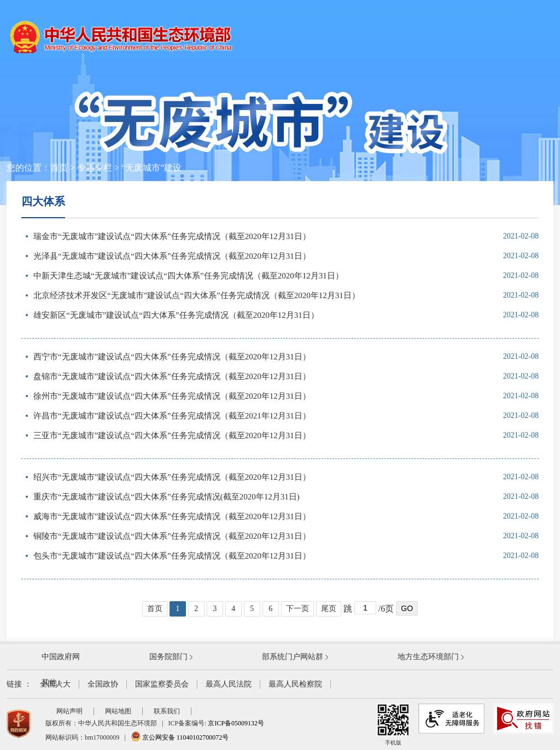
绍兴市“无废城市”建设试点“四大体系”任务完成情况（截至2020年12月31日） (172, 477)
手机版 (393, 725)
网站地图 (118, 711)
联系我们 (167, 711)
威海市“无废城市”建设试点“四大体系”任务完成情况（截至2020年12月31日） (172, 516)
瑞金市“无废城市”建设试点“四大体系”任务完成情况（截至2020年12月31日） (172, 236)
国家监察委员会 (162, 684)
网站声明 (69, 711)
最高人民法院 (229, 684)
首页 (59, 168)
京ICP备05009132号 (236, 723)
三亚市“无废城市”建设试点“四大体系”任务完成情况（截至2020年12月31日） (172, 435)
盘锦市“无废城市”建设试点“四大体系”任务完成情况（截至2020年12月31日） (172, 376)
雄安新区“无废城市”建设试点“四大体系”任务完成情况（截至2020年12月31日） (176, 315)
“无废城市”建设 (151, 168)
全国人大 (55, 684)
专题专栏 (95, 168)
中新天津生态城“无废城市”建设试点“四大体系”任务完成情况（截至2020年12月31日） (188, 276)
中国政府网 (61, 657)
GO (407, 608)
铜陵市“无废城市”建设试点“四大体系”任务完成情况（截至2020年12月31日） (172, 536)
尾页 (329, 609)
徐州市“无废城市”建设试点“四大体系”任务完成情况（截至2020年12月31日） (172, 396)
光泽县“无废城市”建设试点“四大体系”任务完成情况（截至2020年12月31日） (172, 256)
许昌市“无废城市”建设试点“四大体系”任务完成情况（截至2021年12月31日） (172, 416)
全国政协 (103, 684)
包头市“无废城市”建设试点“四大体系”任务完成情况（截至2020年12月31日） (172, 556)
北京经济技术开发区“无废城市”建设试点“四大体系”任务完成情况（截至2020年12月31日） (197, 295)
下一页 (297, 609)
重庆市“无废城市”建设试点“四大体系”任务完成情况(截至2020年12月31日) (167, 497)
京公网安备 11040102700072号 (180, 737)
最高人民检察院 (295, 684)
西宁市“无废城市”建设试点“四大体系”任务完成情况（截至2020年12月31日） (172, 357)
